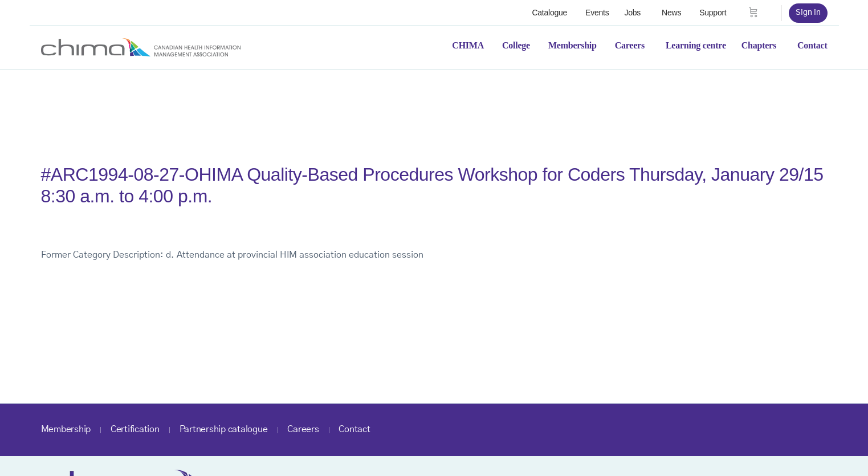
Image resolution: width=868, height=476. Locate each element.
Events (597, 13)
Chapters (759, 45)
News (671, 13)
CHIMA (468, 45)
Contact (812, 45)
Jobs (632, 13)
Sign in (808, 13)
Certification (135, 429)
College (516, 45)
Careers (630, 45)
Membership (572, 45)
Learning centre (696, 45)
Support (713, 13)
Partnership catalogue (224, 429)
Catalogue (549, 13)
